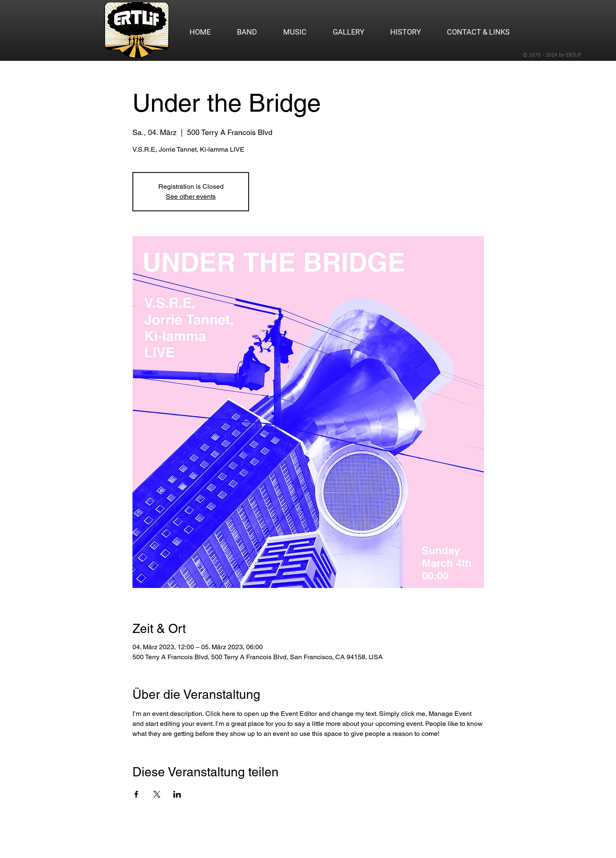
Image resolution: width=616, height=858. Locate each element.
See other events (191, 196)
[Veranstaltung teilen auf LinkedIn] (177, 794)
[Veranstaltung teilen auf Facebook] (136, 794)
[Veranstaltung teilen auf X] (157, 794)
